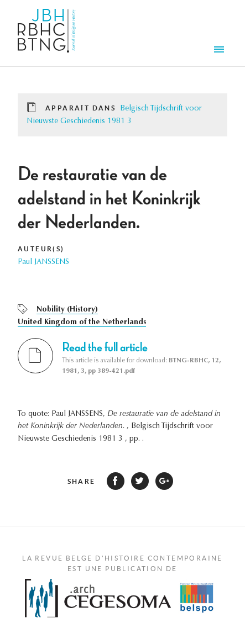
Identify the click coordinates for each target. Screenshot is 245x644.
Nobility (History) (67, 310)
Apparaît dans (80, 108)
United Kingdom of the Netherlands (82, 323)
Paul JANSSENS (43, 262)
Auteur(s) (41, 249)
